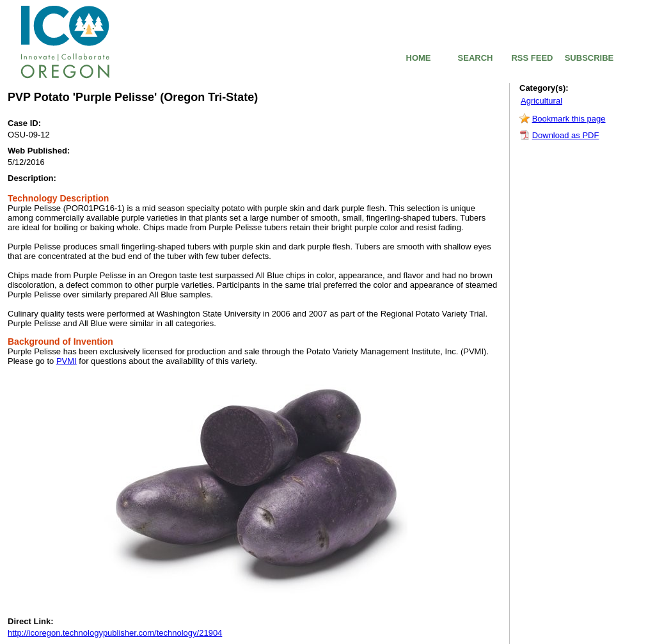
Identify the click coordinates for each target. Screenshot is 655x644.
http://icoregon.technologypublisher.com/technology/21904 (115, 633)
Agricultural (541, 101)
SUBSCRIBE (589, 58)
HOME (419, 58)
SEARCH (476, 58)
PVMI (67, 361)
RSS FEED (532, 58)
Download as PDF (566, 135)
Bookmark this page (569, 119)
